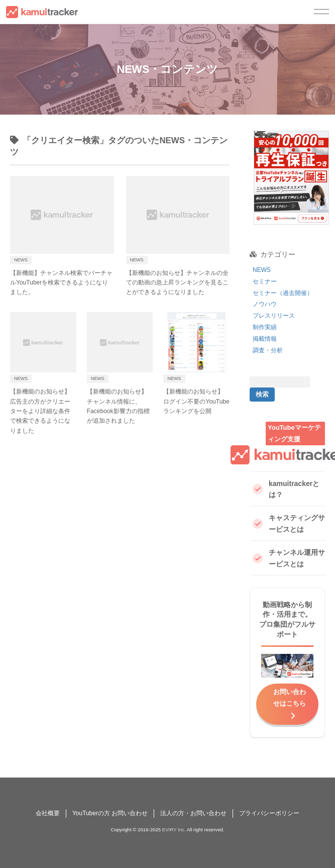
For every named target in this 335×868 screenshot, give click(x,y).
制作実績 (265, 327)
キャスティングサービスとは (289, 523)
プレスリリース (274, 316)
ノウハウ (265, 304)
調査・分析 (268, 350)
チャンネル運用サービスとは (289, 558)
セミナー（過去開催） (283, 293)
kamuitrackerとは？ (286, 489)
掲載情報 (265, 339)
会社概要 (48, 813)
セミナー (265, 281)
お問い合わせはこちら (290, 698)
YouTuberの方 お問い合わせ (110, 813)
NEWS (262, 270)
